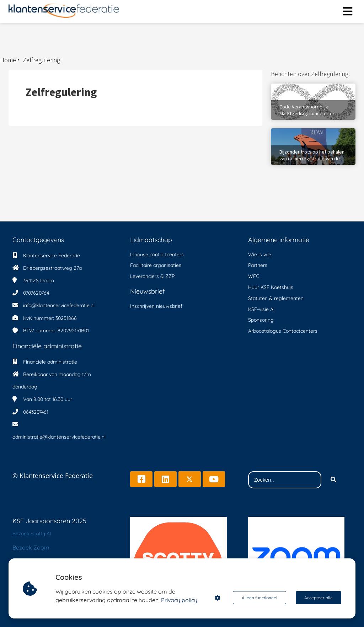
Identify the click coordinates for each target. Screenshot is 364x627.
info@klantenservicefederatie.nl (59, 305)
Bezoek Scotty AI (32, 534)
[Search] (333, 480)
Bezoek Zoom (31, 547)
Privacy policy (179, 600)
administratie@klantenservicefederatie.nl (59, 437)
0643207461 (36, 412)
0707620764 (36, 293)
